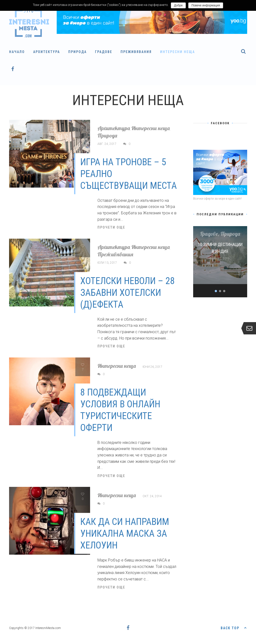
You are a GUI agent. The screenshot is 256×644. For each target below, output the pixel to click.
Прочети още (111, 227)
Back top (234, 628)
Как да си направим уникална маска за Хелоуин (125, 534)
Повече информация (206, 5)
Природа (77, 52)
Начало (17, 52)
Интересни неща (177, 52)
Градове (104, 52)
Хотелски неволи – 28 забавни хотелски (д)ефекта (128, 293)
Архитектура (47, 52)
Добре (178, 5)
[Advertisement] (220, 380)
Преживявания (136, 52)
